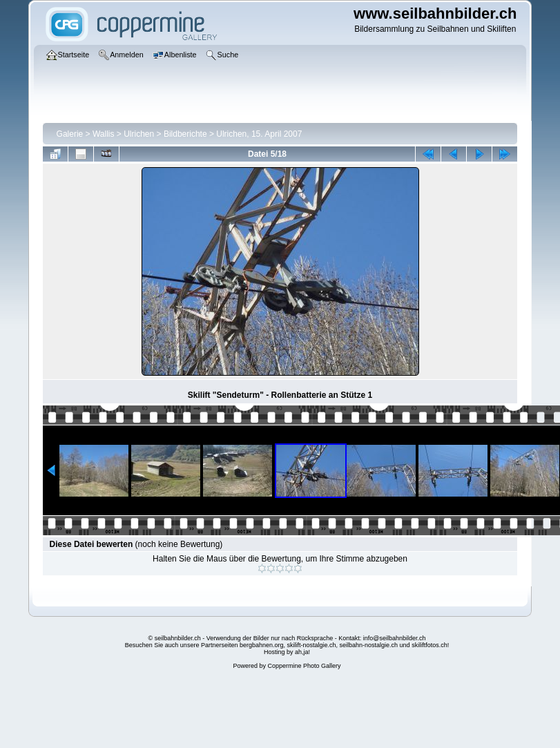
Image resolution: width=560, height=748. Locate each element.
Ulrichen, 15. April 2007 (259, 134)
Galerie (70, 134)
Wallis (104, 134)
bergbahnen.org (262, 645)
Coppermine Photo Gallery (304, 666)
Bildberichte (185, 134)
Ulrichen (139, 134)
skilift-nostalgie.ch (312, 645)
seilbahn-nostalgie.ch (369, 645)
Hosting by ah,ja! (287, 652)
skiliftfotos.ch (429, 645)
